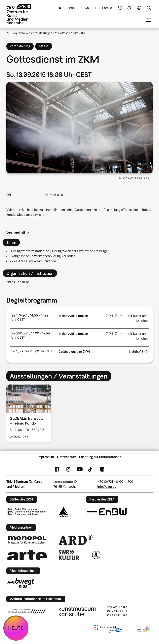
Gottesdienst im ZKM (74, 352)
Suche (149, 8)
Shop (71, 8)
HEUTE (16, 628)
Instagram (68, 469)
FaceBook (57, 469)
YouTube (80, 469)
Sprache (139, 8)
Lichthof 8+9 (54, 195)
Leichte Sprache (120, 8)
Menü (149, 20)
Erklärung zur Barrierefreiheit (100, 457)
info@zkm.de (107, 487)
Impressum (46, 457)
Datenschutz (66, 457)
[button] (79, 128)
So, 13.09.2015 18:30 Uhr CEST (32, 351)
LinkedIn (102, 469)
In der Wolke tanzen (73, 316)
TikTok (91, 469)
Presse (107, 8)
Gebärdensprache (129, 8)
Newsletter (88, 8)
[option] (31, 413)
